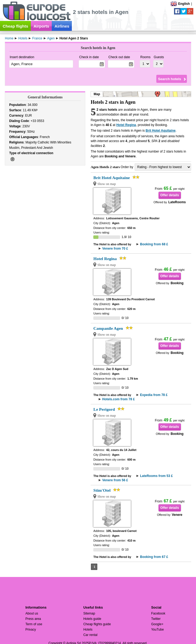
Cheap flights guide (97, 624)
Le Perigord (104, 409)
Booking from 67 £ (154, 557)
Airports (41, 26)
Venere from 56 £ (115, 480)
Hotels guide (92, 619)
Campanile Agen (108, 328)
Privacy (31, 630)
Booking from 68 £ (154, 244)
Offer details (170, 195)
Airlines (62, 26)
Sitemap (89, 613)
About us (32, 613)
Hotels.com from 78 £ (118, 399)
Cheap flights (15, 26)
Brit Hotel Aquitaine (161, 131)
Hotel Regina (126, 125)
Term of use (34, 624)
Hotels (88, 630)
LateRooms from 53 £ (156, 476)
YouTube (158, 630)
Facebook (158, 613)
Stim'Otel (102, 490)
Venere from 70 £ (115, 249)
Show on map (107, 184)
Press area (33, 619)
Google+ (157, 624)
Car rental (90, 635)
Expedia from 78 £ (154, 395)
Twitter (156, 619)
